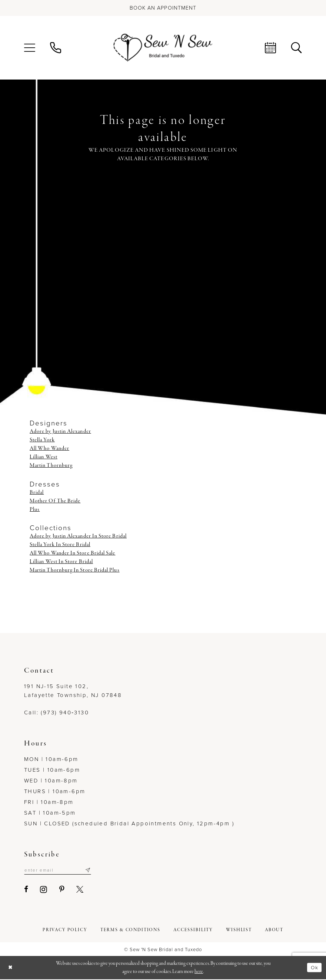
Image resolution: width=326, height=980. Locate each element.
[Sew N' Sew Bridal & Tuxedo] (163, 48)
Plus (35, 509)
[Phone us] (56, 48)
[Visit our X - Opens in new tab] (80, 890)
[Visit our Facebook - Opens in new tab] (26, 890)
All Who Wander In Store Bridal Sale (72, 553)
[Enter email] (61, 870)
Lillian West (44, 457)
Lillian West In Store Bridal (61, 562)
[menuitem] (30, 48)
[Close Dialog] (11, 968)
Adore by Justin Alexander (60, 431)
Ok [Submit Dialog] (314, 968)
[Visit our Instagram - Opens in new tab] (44, 890)
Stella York (42, 440)
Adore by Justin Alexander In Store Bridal (78, 536)
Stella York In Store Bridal (60, 545)
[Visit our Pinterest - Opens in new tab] (62, 890)
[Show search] (296, 48)
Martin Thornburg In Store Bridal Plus (75, 570)
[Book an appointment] (163, 8)
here (199, 972)
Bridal (37, 492)
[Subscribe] (95, 870)
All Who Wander (49, 448)
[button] (30, 48)
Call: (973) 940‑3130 (56, 713)
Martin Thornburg (51, 465)
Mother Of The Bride (55, 501)
